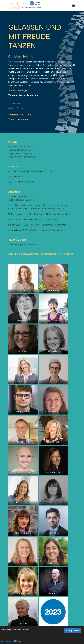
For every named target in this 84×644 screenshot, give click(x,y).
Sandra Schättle (53, 412)
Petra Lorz (53, 502)
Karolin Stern (53, 351)
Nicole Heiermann (23, 533)
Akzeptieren (72, 631)
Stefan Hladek (53, 290)
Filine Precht (23, 563)
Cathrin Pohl (53, 381)
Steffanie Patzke (53, 442)
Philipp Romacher (23, 412)
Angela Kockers (53, 321)
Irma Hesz (23, 290)
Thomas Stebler (23, 442)
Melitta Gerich (23, 321)
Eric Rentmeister (23, 472)
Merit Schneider (53, 472)
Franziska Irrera (23, 502)
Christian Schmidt (16, 108)
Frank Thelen (53, 533)
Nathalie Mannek (23, 593)
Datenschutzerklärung (11, 641)
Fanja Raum (23, 351)
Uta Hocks (23, 624)
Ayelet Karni (53, 563)
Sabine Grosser (23, 381)
